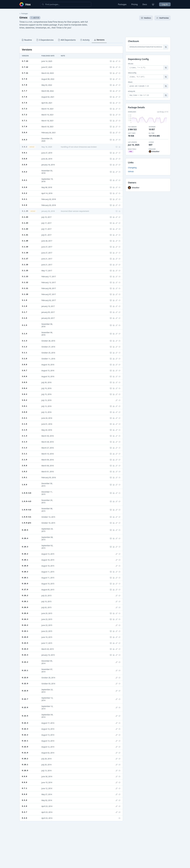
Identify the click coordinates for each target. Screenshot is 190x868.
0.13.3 (25, 655)
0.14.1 (25, 631)
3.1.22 (25, 229)
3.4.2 (24, 172)
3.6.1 (24, 153)
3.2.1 (24, 199)
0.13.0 (25, 678)
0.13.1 (25, 670)
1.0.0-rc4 (27, 493)
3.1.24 (25, 217)
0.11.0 (25, 753)
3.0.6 (24, 376)
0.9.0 (24, 776)
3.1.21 (25, 235)
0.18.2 (25, 572)
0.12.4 (25, 723)
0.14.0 (25, 637)
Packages (122, 4)
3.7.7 (24, 91)
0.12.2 (25, 735)
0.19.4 (25, 538)
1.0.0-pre (27, 523)
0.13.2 (25, 662)
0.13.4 (25, 649)
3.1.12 (25, 282)
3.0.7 (24, 371)
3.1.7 (24, 312)
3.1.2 (24, 347)
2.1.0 (24, 460)
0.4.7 (24, 812)
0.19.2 (25, 554)
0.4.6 (24, 818)
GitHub (131, 171)
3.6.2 (24, 147)
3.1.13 (25, 276)
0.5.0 (24, 800)
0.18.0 (25, 584)
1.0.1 (24, 477)
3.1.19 (25, 247)
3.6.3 (24, 140)
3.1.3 (24, 341)
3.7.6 (24, 97)
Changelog (132, 168)
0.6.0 (24, 794)
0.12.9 (25, 684)
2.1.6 (24, 424)
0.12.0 (25, 747)
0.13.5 (25, 643)
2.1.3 (24, 442)
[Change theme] (153, 4)
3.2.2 (24, 193)
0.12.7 (25, 699)
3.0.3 (24, 394)
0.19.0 (25, 566)
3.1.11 (25, 288)
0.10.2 (25, 759)
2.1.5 (24, 430)
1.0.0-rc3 (27, 501)
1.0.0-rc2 (27, 510)
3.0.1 (24, 406)
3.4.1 (24, 180)
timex (23, 17)
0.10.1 (25, 765)
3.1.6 (24, 318)
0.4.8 (24, 806)
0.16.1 (25, 601)
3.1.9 (24, 300)
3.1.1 (24, 353)
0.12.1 (25, 741)
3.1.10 (25, 294)
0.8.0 (24, 782)
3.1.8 (24, 306)
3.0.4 (24, 388)
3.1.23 (25, 223)
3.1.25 (25, 211)
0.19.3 (25, 547)
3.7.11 (25, 73)
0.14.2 (25, 625)
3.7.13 (25, 61)
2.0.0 (24, 466)
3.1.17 (25, 259)
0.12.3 (25, 729)
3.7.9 (24, 79)
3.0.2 (24, 400)
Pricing (135, 4)
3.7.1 (24, 121)
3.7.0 (24, 127)
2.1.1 (24, 454)
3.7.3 (24, 109)
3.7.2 (24, 115)
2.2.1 (24, 418)
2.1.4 (24, 436)
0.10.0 (25, 771)
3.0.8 (24, 365)
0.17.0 (25, 590)
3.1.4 (24, 334)
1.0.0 (24, 485)
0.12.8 (25, 691)
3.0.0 (24, 412)
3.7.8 (24, 85)
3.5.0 (24, 165)
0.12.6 (25, 707)
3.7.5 (24, 103)
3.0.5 (24, 382)
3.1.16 (25, 265)
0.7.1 (24, 788)
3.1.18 (25, 253)
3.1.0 (24, 359)
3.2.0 (24, 205)
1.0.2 (24, 472)
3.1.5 (24, 325)
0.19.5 (25, 530)
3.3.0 (24, 187)
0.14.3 (25, 619)
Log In (165, 4)
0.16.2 (25, 596)
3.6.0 (24, 159)
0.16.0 (25, 607)
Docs (145, 4)
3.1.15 (25, 271)
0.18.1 (25, 578)
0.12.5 (25, 716)
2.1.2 (24, 448)
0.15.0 (25, 613)
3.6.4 (24, 133)
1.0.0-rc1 (27, 517)
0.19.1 (25, 560)
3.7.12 (25, 67)
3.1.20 (25, 241)
